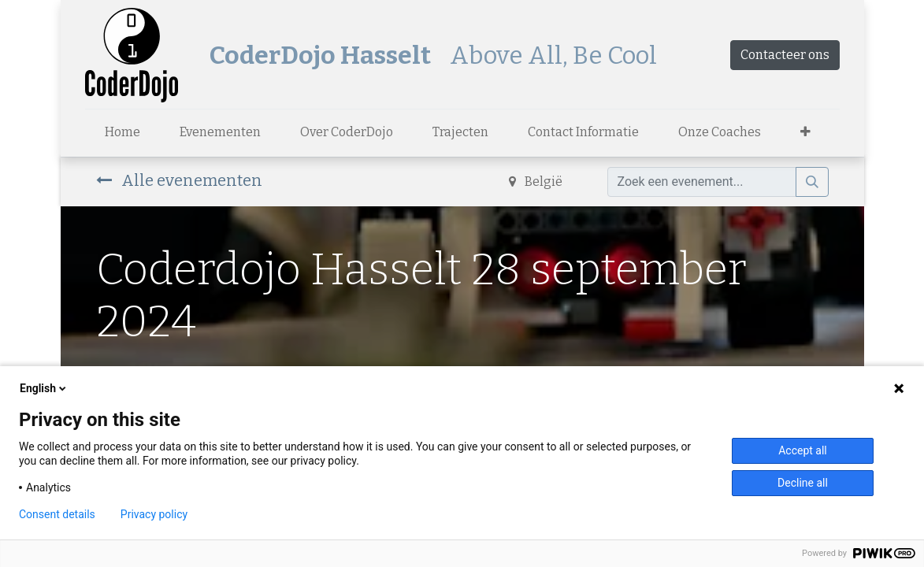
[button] (805, 132)
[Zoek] (812, 182)
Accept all (803, 450)
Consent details (57, 514)
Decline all (803, 483)
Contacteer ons (785, 55)
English (44, 388)
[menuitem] (122, 132)
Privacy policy (154, 514)
